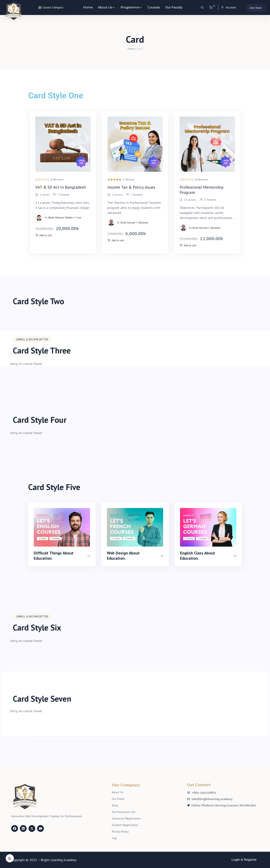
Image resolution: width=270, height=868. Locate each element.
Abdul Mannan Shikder (61, 217)
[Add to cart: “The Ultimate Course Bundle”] (43, 236)
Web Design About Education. (123, 555)
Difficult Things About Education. (54, 555)
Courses (154, 7)
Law (79, 217)
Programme (130, 7)
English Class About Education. (198, 555)
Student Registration (125, 825)
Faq (114, 838)
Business (144, 223)
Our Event (118, 799)
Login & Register (244, 860)
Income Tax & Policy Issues (131, 187)
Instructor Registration (126, 818)
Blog (115, 805)
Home (88, 7)
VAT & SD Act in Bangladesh (61, 187)
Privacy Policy (120, 831)
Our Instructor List (124, 812)
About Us (105, 7)
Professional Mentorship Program (202, 190)
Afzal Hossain (128, 223)
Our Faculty (174, 7)
